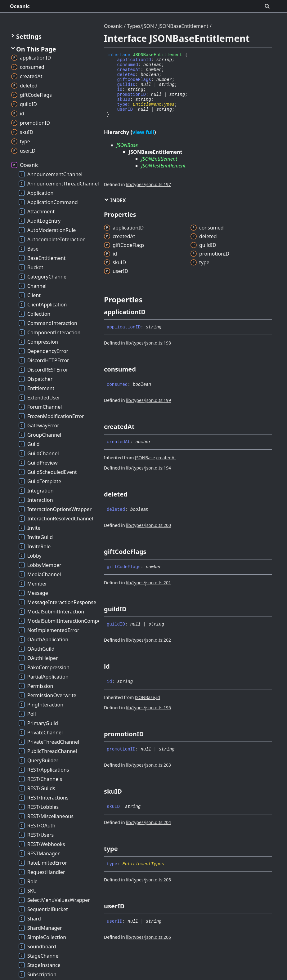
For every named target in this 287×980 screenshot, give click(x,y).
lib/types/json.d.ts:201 (148, 583)
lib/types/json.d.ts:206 (148, 937)
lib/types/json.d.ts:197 (148, 184)
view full (143, 132)
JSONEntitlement (159, 159)
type (123, 105)
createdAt (129, 70)
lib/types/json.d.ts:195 (148, 708)
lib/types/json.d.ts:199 (148, 400)
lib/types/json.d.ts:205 (148, 880)
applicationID (134, 60)
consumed (128, 65)
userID (125, 109)
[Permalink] (151, 312)
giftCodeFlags (134, 80)
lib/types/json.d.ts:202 (148, 640)
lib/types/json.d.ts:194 (148, 468)
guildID (126, 85)
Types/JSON (140, 26)
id (120, 90)
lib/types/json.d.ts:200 (148, 525)
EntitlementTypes (154, 105)
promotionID (132, 95)
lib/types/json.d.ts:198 (148, 343)
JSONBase (127, 145)
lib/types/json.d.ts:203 (148, 765)
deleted (126, 75)
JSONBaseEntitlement (183, 26)
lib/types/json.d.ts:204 (148, 822)
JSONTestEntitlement (163, 166)
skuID (124, 100)
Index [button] (115, 200)
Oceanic (20, 6)
